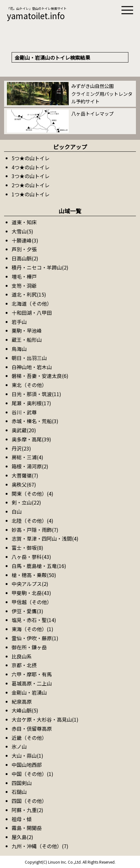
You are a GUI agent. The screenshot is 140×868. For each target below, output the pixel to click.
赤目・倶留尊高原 (32, 729)
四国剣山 (22, 783)
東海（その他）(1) (32, 629)
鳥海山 (19, 349)
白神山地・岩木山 (32, 367)
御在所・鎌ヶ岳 (29, 647)
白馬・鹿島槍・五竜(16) (39, 566)
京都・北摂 (24, 665)
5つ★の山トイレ (31, 158)
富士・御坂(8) (27, 548)
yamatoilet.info (36, 16)
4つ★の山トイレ (31, 167)
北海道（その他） (32, 303)
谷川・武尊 (24, 412)
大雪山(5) (22, 231)
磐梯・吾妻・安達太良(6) (40, 376)
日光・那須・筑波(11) (36, 394)
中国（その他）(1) (32, 774)
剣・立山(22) (26, 502)
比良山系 (22, 656)
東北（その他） (29, 385)
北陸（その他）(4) (32, 521)
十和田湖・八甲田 (32, 313)
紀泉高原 (22, 701)
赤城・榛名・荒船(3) (35, 421)
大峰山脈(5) (25, 710)
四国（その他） (29, 801)
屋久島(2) (22, 837)
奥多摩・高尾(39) (31, 439)
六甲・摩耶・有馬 (32, 674)
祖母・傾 (22, 819)
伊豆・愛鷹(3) (27, 611)
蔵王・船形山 (27, 340)
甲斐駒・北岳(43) (31, 593)
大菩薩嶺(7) (25, 475)
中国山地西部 (27, 765)
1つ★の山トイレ (31, 194)
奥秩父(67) (24, 484)
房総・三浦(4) (27, 457)
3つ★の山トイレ (31, 176)
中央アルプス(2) (30, 584)
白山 (17, 511)
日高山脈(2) (25, 258)
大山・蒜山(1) (27, 756)
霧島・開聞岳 (27, 828)
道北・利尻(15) (29, 294)
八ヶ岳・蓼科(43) (31, 557)
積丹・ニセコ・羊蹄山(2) (40, 267)
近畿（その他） (29, 738)
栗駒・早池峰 (27, 330)
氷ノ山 (19, 746)
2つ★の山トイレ (31, 185)
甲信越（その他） (32, 602)
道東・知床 (24, 222)
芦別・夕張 (24, 249)
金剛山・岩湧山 (29, 692)
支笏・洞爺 (24, 286)
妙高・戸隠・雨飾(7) (35, 530)
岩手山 (19, 322)
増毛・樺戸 (24, 276)
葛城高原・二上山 (32, 683)
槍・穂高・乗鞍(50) (34, 575)
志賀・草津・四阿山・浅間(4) (45, 538)
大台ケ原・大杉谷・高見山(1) (45, 719)
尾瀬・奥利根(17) (31, 403)
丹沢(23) (21, 448)
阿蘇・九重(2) (27, 810)
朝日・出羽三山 (29, 358)
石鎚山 (19, 792)
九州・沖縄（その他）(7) (40, 846)
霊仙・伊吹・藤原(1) (35, 638)
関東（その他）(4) (32, 494)
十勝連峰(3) (25, 240)
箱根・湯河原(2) (30, 466)
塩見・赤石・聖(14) (34, 620)
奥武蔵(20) (24, 430)
